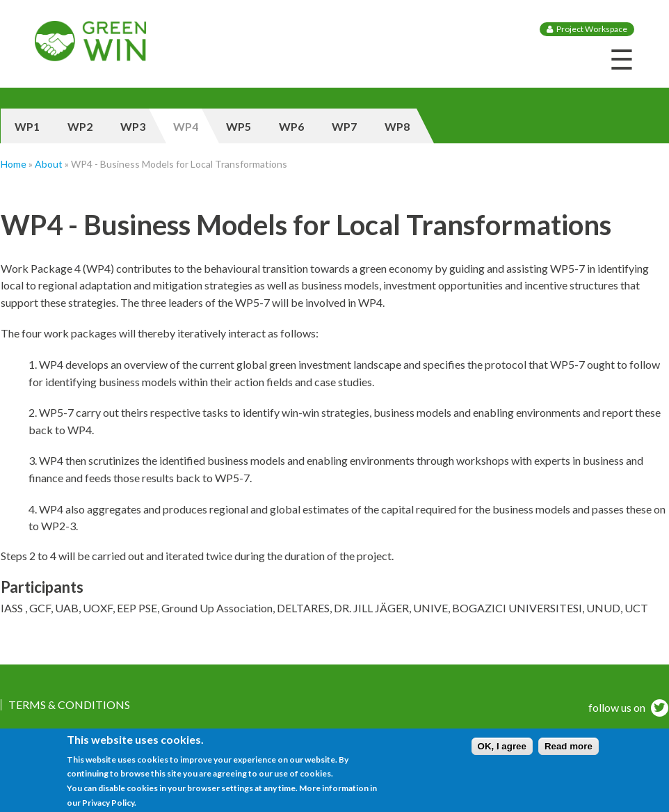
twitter (658, 709)
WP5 (239, 126)
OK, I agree (502, 751)
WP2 (80, 126)
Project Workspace (592, 29)
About (49, 164)
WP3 (133, 126)
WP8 (397, 126)
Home (14, 164)
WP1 (27, 126)
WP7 (344, 126)
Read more (569, 751)
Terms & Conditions (69, 705)
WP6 (291, 126)
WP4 (186, 126)
